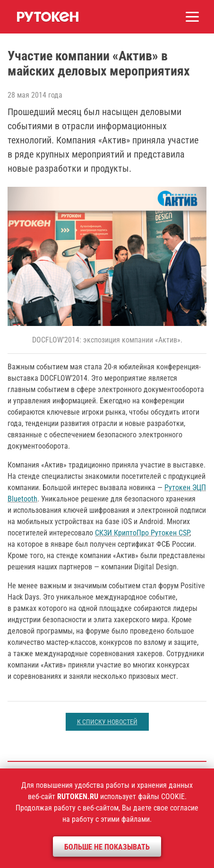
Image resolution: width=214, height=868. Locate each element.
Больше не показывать (107, 847)
